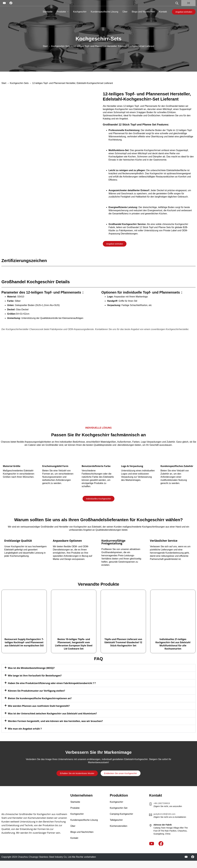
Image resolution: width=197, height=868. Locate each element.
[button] (99, 668)
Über (125, 12)
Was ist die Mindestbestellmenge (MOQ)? (31, 668)
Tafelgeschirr (116, 820)
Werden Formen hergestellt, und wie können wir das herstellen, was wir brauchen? (55, 721)
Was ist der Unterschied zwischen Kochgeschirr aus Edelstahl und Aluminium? (52, 714)
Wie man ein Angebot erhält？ (25, 729)
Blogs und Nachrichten (143, 12)
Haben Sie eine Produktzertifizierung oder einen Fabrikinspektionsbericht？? (52, 683)
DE (187, 3)
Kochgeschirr (80, 12)
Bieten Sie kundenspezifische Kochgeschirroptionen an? (40, 698)
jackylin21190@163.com (164, 814)
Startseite (48, 12)
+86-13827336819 (162, 803)
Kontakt (163, 12)
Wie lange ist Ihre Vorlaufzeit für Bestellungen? (35, 676)
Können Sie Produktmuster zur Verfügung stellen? (36, 691)
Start (45, 46)
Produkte (61, 12)
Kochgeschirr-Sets (99, 39)
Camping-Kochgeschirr (122, 814)
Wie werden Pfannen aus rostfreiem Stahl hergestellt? (39, 706)
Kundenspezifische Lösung (104, 12)
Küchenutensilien (119, 826)
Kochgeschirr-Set (119, 808)
